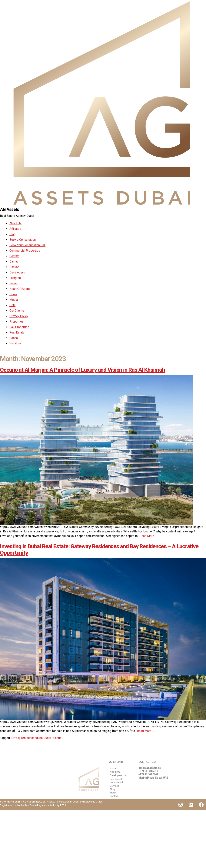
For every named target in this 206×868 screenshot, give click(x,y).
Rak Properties (19, 327)
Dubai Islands (52, 738)
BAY (13, 738)
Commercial (116, 783)
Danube (14, 267)
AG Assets (10, 210)
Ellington (15, 278)
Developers (17, 273)
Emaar (13, 284)
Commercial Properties (25, 251)
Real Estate (17, 333)
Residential (116, 779)
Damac (14, 262)
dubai (40, 738)
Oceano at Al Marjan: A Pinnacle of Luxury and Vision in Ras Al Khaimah (82, 370)
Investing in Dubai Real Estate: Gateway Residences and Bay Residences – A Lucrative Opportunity (99, 550)
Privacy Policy (19, 316)
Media (14, 300)
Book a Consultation (23, 240)
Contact (14, 256)
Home (13, 294)
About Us (15, 223)
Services (114, 786)
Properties (17, 322)
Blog (12, 234)
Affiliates (15, 229)
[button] (122, 776)
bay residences (26, 738)
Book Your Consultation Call (27, 245)
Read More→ (148, 536)
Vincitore (15, 344)
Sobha (14, 338)
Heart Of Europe (20, 289)
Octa (12, 305)
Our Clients (17, 311)
